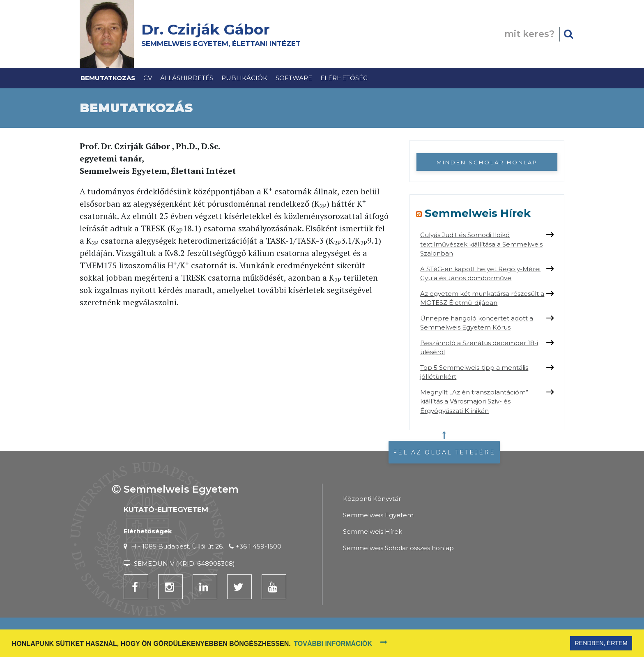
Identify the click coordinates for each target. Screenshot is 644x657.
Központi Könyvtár (372, 499)
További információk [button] (333, 644)
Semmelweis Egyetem (378, 515)
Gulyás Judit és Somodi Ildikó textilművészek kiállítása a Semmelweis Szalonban (481, 244)
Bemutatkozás (108, 78)
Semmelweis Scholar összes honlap (398, 548)
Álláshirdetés (187, 78)
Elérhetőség (344, 78)
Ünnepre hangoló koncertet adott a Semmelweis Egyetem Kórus (477, 323)
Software (294, 78)
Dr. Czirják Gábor (209, 29)
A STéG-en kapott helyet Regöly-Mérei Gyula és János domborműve (480, 274)
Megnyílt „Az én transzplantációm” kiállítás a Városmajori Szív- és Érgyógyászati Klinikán (474, 401)
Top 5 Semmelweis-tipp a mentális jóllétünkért (474, 372)
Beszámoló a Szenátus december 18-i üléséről (479, 348)
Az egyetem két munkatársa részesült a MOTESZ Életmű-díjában (482, 298)
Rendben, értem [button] (601, 643)
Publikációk (244, 78)
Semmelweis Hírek (478, 213)
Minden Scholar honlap (487, 162)
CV (148, 78)
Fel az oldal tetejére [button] (444, 452)
